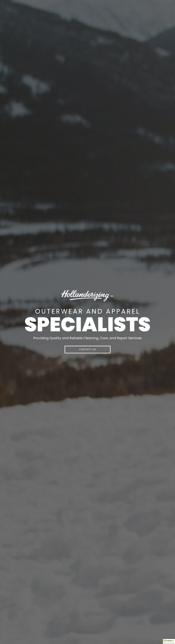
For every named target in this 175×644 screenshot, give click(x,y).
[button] (88, 350)
